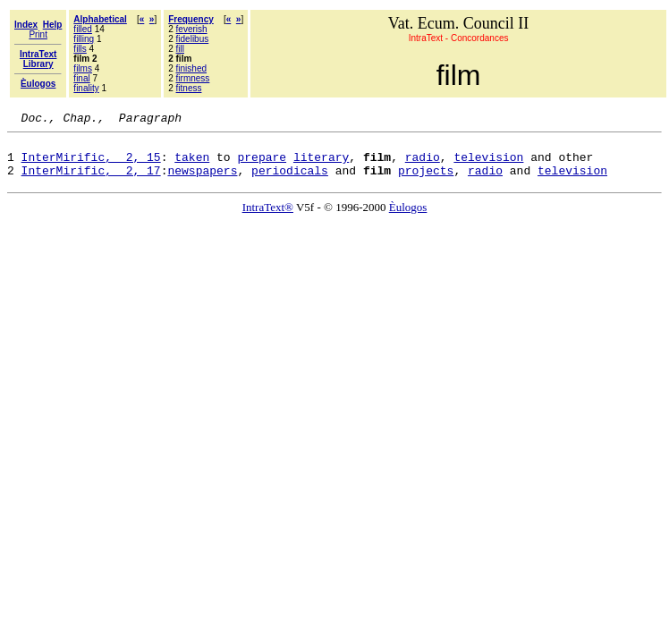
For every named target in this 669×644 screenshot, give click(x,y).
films (83, 68)
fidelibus (193, 39)
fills (80, 49)
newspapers (202, 181)
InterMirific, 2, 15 (91, 165)
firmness (193, 78)
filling (84, 39)
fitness (189, 88)
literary (321, 165)
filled (83, 29)
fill (180, 49)
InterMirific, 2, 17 (91, 181)
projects (426, 181)
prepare (262, 165)
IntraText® (268, 218)
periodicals (290, 181)
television (488, 165)
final (81, 78)
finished (191, 68)
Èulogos (408, 218)
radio (423, 165)
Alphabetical (100, 19)
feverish (192, 29)
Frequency (191, 19)
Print (38, 34)
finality (86, 88)
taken (192, 165)
